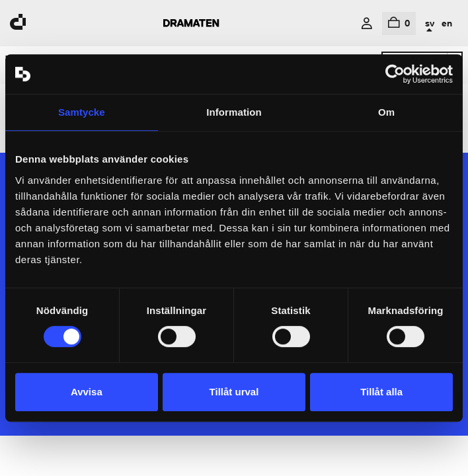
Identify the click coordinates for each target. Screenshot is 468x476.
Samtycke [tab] (82, 112)
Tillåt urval (234, 392)
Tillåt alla (381, 392)
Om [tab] (386, 112)
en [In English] (447, 23)
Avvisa (87, 392)
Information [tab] (234, 112)
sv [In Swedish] (430, 23)
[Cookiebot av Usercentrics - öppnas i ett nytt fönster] (395, 74)
